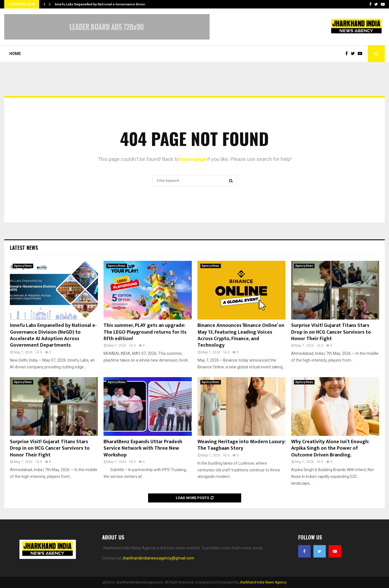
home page (193, 159)
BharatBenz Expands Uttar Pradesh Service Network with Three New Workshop (143, 448)
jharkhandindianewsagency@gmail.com (159, 558)
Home (15, 54)
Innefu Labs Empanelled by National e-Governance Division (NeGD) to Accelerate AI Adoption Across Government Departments (53, 335)
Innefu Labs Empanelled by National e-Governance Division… (103, 4)
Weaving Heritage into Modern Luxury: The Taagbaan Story (241, 445)
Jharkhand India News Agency (263, 582)
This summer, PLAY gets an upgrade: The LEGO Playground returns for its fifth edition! (145, 332)
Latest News (24, 248)
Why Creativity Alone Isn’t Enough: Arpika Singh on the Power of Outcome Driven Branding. (330, 448)
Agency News (23, 266)
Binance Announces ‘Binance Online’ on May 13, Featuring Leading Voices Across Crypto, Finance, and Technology (241, 335)
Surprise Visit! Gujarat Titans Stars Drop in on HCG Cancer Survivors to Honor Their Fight (331, 332)
